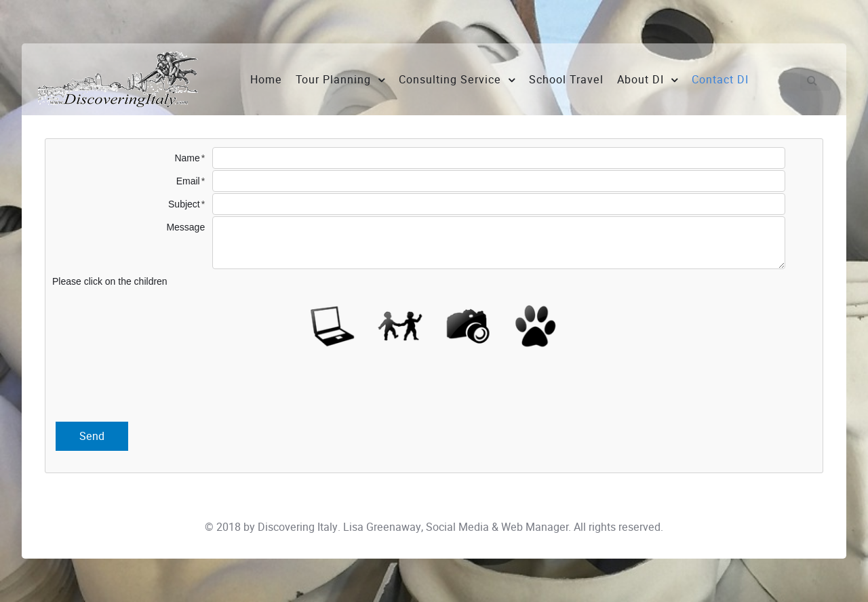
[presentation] (434, 388)
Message (185, 227)
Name (187, 158)
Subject (184, 204)
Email (188, 181)
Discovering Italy (298, 527)
